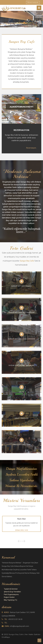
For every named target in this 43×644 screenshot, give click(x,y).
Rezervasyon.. (31, 148)
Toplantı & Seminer (11, 589)
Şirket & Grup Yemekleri (12, 592)
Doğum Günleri (9, 597)
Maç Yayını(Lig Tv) (10, 600)
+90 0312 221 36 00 (15, 619)
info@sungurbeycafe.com (20, 626)
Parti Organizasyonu (11, 594)
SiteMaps (6, 637)
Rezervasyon (33, 2)
